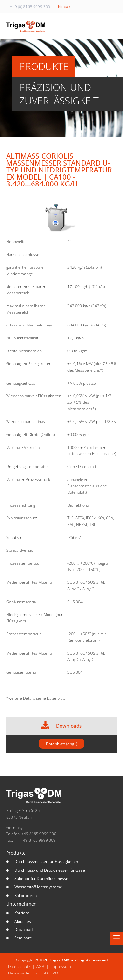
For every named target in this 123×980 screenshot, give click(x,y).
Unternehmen (21, 904)
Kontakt (65, 7)
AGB (40, 967)
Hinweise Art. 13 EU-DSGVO (33, 973)
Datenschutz (19, 967)
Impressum (61, 967)
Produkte (16, 853)
